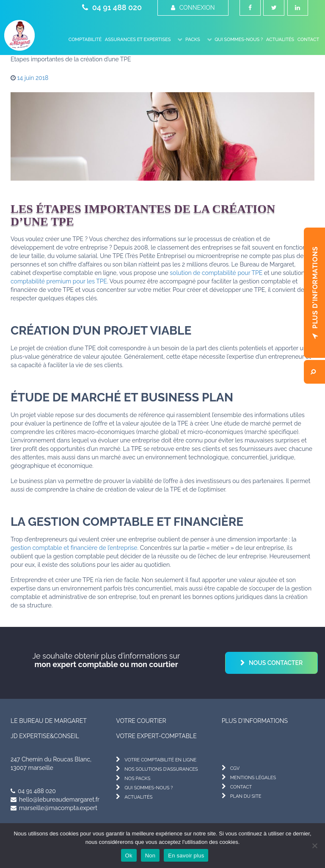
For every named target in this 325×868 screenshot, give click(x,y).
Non (150, 856)
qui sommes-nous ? (149, 788)
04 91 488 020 (112, 7)
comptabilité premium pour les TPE (59, 281)
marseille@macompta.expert (54, 808)
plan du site (246, 796)
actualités (138, 797)
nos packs (137, 779)
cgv (235, 768)
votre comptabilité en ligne (160, 760)
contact (241, 787)
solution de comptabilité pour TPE (216, 273)
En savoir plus (186, 856)
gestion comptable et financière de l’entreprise (74, 548)
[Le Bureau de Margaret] (19, 35)
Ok (129, 856)
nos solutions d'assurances (161, 769)
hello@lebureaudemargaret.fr (55, 799)
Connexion (193, 8)
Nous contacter (276, 663)
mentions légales (253, 778)
